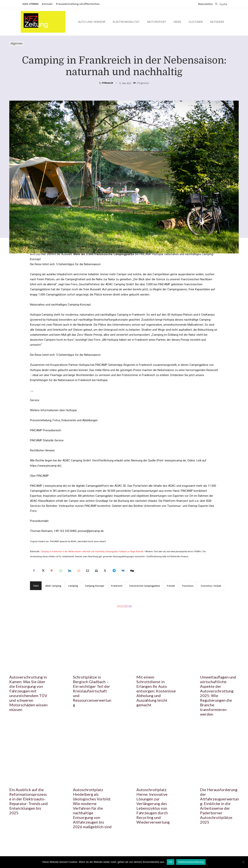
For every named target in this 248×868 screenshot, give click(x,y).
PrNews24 (107, 83)
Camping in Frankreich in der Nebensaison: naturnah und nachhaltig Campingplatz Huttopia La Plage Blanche (92, 552)
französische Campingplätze (145, 586)
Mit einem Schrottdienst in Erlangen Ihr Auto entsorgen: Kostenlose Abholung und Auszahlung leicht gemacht (156, 691)
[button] (220, 4)
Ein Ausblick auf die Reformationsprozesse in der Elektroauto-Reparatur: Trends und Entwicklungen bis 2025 (29, 801)
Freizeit (171, 586)
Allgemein (17, 44)
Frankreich (117, 586)
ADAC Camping (53, 586)
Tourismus (188, 586)
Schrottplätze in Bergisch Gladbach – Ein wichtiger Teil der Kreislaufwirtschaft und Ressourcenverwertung (92, 691)
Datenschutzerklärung (191, 862)
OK (171, 862)
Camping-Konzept (94, 586)
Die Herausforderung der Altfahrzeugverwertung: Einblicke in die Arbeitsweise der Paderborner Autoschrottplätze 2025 (219, 806)
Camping (73, 586)
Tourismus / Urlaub (211, 586)
